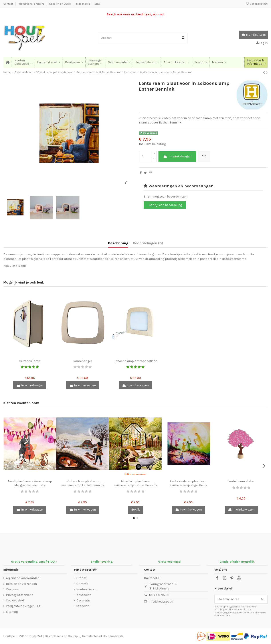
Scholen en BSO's (60, 4)
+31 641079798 (159, 595)
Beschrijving (118, 243)
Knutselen (84, 595)
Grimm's (82, 584)
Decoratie (83, 600)
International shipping (31, 4)
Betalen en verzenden (21, 584)
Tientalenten (90, 636)
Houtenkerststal (114, 636)
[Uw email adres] (236, 599)
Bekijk (135, 510)
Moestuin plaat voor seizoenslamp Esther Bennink (135, 483)
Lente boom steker (241, 481)
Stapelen (83, 606)
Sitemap (12, 612)
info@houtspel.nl (161, 602)
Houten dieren (86, 589)
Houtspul (74, 636)
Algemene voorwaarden (23, 578)
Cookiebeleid (15, 600)
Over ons (12, 589)
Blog (97, 4)
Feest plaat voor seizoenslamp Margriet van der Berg (30, 483)
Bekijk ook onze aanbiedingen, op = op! (135, 14)
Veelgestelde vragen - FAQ (24, 606)
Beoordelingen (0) (148, 243)
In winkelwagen (177, 156)
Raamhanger (83, 361)
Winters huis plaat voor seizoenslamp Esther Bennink (83, 483)
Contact (9, 4)
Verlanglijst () (257, 4)
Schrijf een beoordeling (165, 205)
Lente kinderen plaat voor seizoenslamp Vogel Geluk (188, 483)
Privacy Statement (19, 595)
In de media (83, 4)
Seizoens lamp (30, 361)
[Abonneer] (263, 599)
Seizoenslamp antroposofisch (135, 361)
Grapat (81, 578)
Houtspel (9, 636)
